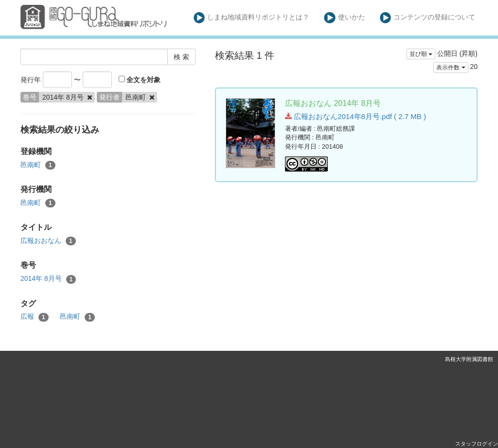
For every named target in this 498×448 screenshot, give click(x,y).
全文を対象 (140, 80)
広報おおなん (48, 241)
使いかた (345, 18)
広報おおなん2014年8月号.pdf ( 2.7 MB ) (356, 116)
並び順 (421, 54)
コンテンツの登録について (428, 18)
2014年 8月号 (48, 279)
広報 (35, 317)
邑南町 (38, 165)
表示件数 (451, 68)
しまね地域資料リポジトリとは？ (252, 18)
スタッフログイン (477, 444)
